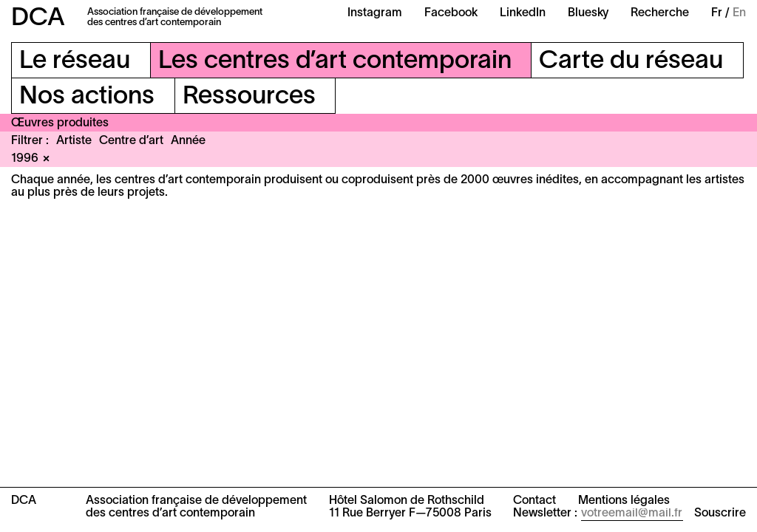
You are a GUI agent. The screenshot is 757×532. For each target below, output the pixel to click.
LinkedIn (523, 13)
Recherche (660, 13)
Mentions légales (624, 501)
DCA (38, 19)
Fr (717, 13)
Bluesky (588, 13)
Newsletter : (545, 514)
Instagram (375, 13)
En (739, 13)
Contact (534, 501)
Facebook (451, 13)
